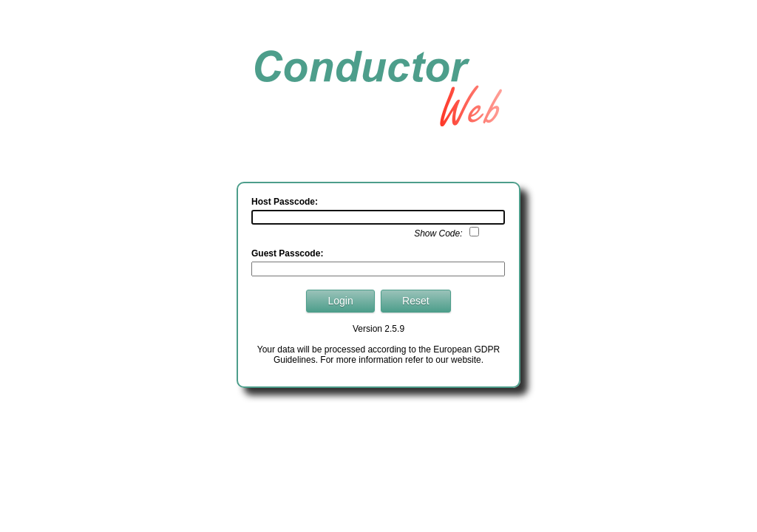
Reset (416, 301)
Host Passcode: (285, 202)
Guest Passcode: (287, 253)
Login (340, 301)
